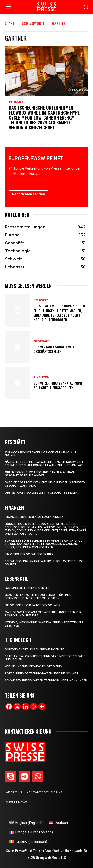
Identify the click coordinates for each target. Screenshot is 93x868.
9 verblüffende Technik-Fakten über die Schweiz (42, 674)
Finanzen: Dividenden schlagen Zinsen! (34, 517)
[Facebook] (9, 706)
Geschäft (42, 341)
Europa (16, 102)
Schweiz (41, 300)
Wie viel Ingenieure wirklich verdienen (34, 667)
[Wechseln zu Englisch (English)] (27, 823)
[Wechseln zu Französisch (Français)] (31, 832)
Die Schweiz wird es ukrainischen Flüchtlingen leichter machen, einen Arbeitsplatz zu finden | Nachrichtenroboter (59, 313)
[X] (17, 706)
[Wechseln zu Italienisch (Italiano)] (28, 842)
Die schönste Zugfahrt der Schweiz (33, 605)
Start (10, 23)
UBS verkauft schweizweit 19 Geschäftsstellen (56, 349)
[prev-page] (8, 409)
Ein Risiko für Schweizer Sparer (29, 554)
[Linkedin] (25, 706)
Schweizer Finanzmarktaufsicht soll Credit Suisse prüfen (59, 385)
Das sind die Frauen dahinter (27, 588)
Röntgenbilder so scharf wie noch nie (34, 649)
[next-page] (16, 409)
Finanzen (42, 378)
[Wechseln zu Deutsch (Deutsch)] (58, 823)
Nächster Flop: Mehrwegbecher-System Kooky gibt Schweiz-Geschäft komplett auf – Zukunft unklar (44, 464)
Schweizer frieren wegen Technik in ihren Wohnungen (46, 681)
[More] (42, 706)
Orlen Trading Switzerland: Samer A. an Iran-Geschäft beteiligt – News (40, 474)
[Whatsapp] (34, 706)
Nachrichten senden (28, 194)
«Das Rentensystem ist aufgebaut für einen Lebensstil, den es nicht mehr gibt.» (38, 597)
